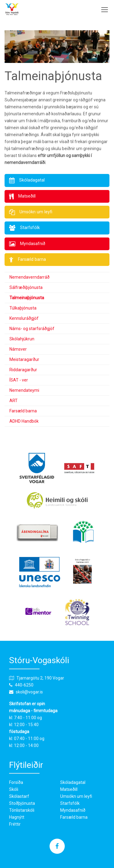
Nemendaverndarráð (29, 277)
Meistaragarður (24, 359)
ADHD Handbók (24, 421)
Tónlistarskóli (22, 810)
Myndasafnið (73, 810)
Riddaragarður (23, 370)
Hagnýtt (17, 817)
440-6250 (24, 685)
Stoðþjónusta (22, 803)
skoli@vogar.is (29, 692)
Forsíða (16, 782)
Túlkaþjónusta (23, 308)
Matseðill (69, 789)
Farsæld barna (23, 411)
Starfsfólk (70, 803)
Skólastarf (19, 796)
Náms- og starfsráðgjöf (32, 329)
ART (14, 401)
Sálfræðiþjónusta (26, 287)
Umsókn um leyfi (76, 796)
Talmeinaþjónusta (27, 298)
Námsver (18, 349)
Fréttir (15, 824)
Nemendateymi (24, 390)
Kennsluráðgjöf (24, 318)
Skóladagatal (73, 782)
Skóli (14, 789)
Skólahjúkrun (22, 339)
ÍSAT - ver (19, 380)
